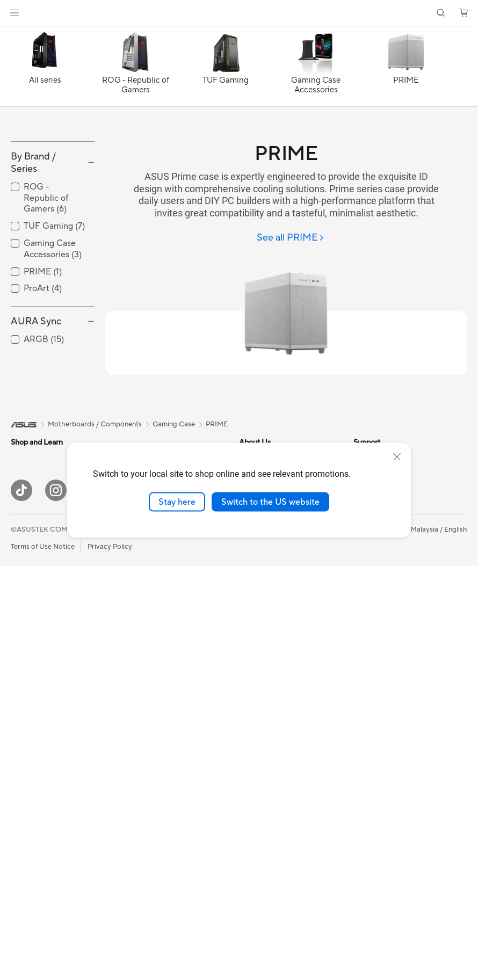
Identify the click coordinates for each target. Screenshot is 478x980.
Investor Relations (268, 557)
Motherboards (34, 801)
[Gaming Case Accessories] (316, 69)
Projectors (27, 687)
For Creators (31, 606)
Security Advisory (267, 783)
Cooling (23, 849)
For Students (31, 622)
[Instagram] (56, 904)
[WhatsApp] (193, 904)
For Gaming (29, 638)
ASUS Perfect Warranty (276, 815)
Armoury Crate (377, 728)
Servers (135, 718)
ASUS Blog (371, 557)
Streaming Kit (145, 800)
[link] (239, 13)
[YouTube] (125, 904)
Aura (361, 744)
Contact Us (257, 605)
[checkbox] (53, 267)
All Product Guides (383, 573)
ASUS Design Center (386, 541)
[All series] (45, 69)
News (248, 541)
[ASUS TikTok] (21, 904)
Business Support (267, 702)
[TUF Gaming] (226, 69)
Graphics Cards (36, 817)
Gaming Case (32, 833)
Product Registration (272, 767)
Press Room (258, 589)
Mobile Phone (33, 525)
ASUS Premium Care (272, 799)
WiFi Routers (144, 638)
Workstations (32, 768)
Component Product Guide (396, 589)
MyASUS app (260, 573)
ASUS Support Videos (274, 831)
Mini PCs (25, 752)
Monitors (25, 671)
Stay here (177, 502)
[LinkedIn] (159, 904)
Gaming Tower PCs (41, 736)
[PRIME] (406, 69)
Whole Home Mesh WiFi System (174, 654)
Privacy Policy (110, 960)
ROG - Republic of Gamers (46, 266)
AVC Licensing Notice (388, 712)
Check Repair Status (272, 751)
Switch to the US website (270, 502)
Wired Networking (152, 686)
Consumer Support (269, 686)
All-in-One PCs (34, 703)
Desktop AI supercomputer (166, 702)
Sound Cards (144, 541)
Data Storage (144, 573)
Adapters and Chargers (160, 832)
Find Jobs (254, 621)
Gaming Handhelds (41, 541)
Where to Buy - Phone (389, 655)
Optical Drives (146, 557)
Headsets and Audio (155, 783)
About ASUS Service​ (272, 670)
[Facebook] (90, 904)
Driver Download (266, 735)
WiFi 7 (133, 606)
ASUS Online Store (383, 695)
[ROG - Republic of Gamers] (135, 69)
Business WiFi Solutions (160, 670)
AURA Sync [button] (36, 390)
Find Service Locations (275, 718)
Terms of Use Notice (43, 960)
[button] (15, 13)
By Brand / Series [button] (33, 231)
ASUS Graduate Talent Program (289, 637)
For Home (27, 574)
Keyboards (140, 751)
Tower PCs (28, 720)
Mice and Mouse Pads (158, 767)
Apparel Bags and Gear (160, 816)
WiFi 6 (133, 622)
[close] (397, 456)
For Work (26, 590)
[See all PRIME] (291, 238)
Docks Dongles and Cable (164, 848)
